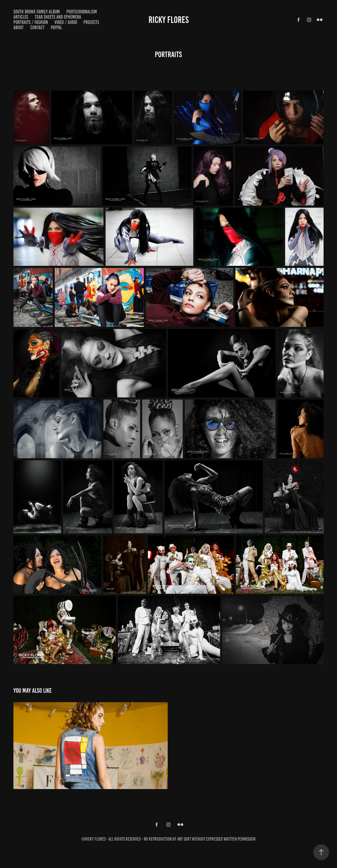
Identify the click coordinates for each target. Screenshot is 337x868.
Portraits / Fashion (31, 22)
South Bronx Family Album (37, 12)
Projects (91, 22)
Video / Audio (66, 22)
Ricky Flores (169, 20)
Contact (37, 28)
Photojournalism (82, 12)
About (19, 28)
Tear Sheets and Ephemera (58, 17)
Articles (21, 17)
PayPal (56, 28)
